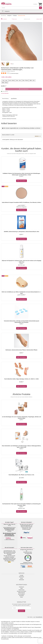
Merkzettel (22, 580)
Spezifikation (14, 99)
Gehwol (22, 632)
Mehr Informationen (21, 181)
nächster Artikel (39, 19)
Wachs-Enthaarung (11, 624)
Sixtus (18, 632)
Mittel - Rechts (5, 83)
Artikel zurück (15, 19)
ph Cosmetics (37, 630)
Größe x (3, 77)
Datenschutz (29, 553)
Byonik (29, 627)
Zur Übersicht (5, 19)
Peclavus (26, 632)
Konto (22, 578)
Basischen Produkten (17, 630)
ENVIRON (25, 627)
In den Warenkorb (24, 89)
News (21, 597)
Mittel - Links (32, 80)
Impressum (21, 587)
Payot (33, 627)
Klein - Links (18, 80)
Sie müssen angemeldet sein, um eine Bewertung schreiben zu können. (22, 128)
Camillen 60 (32, 632)
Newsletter (21, 596)
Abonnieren (21, 611)
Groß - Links (5, 80)
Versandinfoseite (5, 639)
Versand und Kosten (21, 591)
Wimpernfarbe (38, 627)
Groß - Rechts (12, 80)
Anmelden (35, 4)
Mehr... (9, 562)
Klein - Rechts (25, 80)
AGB (21, 588)
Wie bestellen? (21, 594)
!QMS (21, 627)
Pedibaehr (39, 632)
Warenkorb (21, 577)
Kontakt (21, 575)
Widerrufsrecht (21, 593)
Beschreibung (5, 99)
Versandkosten (39, 617)
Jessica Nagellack (7, 629)
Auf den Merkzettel (5, 93)
